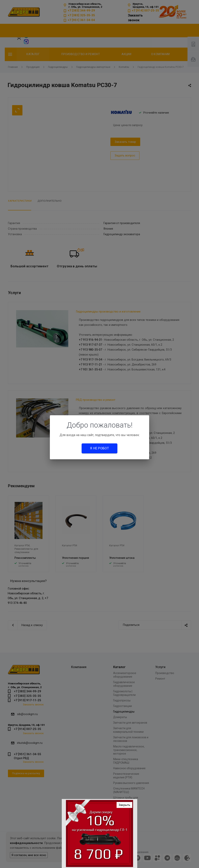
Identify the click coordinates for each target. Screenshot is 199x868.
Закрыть (124, 805)
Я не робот (99, 448)
